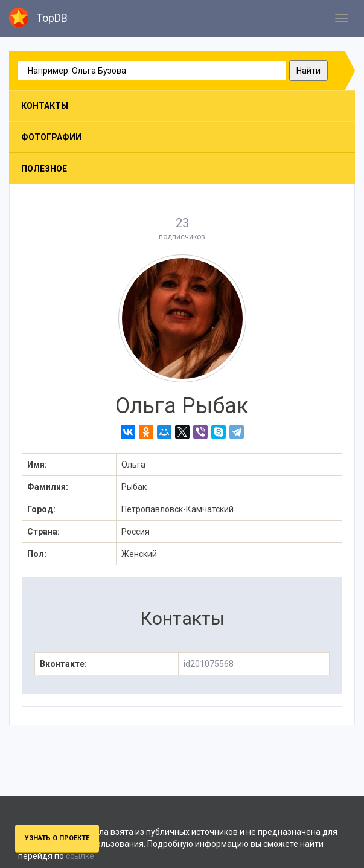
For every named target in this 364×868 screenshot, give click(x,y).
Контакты (45, 106)
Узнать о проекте (57, 838)
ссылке (80, 856)
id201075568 (209, 664)
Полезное (44, 169)
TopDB (38, 18)
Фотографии (51, 137)
